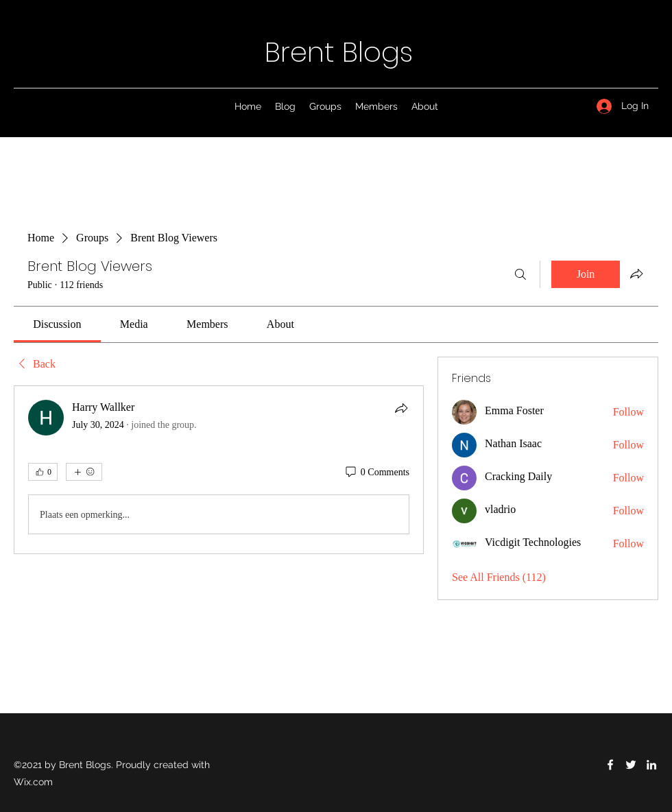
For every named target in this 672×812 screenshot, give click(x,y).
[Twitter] (631, 765)
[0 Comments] (376, 473)
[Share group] (636, 274)
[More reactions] (84, 472)
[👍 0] (43, 472)
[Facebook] (610, 765)
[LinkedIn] (651, 765)
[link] (57, 324)
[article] (219, 470)
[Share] (401, 408)
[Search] (520, 274)
